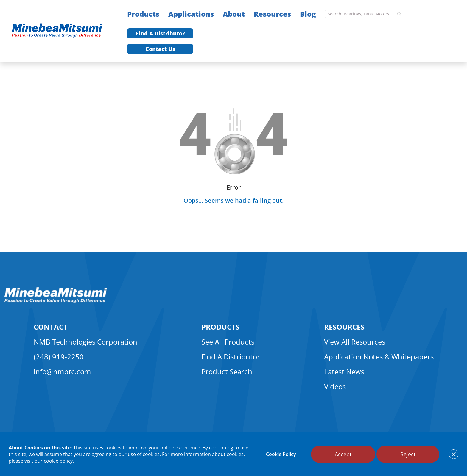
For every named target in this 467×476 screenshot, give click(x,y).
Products (143, 14)
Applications (191, 14)
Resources (272, 14)
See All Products (228, 342)
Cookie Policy (281, 454)
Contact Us (160, 49)
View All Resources (355, 342)
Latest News (344, 372)
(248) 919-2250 (59, 357)
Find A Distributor (160, 33)
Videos (335, 386)
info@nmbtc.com (62, 372)
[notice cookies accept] (454, 454)
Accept (343, 454)
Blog (308, 14)
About (234, 14)
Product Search (227, 372)
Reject (408, 454)
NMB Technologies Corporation (85, 342)
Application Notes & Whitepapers (379, 357)
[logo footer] (56, 301)
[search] (399, 14)
